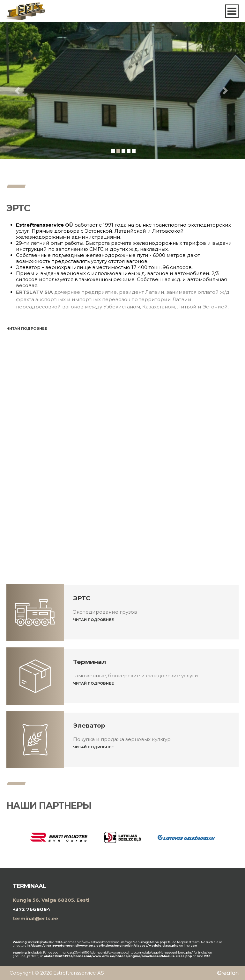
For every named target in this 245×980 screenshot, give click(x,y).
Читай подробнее (27, 328)
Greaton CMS (226, 972)
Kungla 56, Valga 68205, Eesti (51, 900)
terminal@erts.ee (35, 918)
